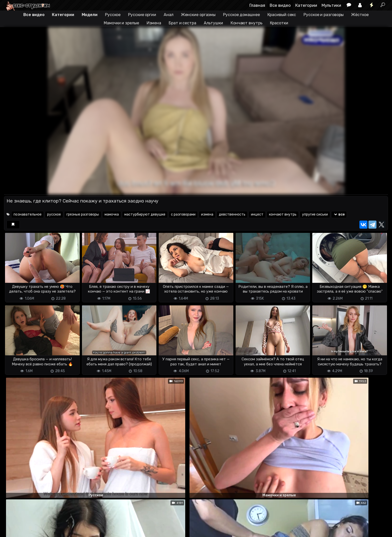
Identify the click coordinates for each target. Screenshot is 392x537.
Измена (154, 23)
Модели (90, 15)
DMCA (12, 530)
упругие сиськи (315, 214)
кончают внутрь (283, 214)
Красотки (279, 23)
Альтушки (213, 23)
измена (207, 214)
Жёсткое (360, 15)
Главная (257, 5)
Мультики (331, 5)
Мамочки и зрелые (121, 23)
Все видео (280, 5)
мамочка (112, 214)
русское (54, 214)
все (339, 214)
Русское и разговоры (324, 15)
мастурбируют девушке (145, 214)
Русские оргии (142, 15)
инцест (257, 214)
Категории (306, 5)
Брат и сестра (182, 23)
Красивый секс (282, 15)
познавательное (28, 214)
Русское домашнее (241, 15)
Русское (113, 15)
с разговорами (183, 214)
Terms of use (30, 530)
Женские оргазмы (198, 15)
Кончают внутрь (247, 23)
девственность (232, 214)
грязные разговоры (83, 214)
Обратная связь (56, 530)
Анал (169, 15)
